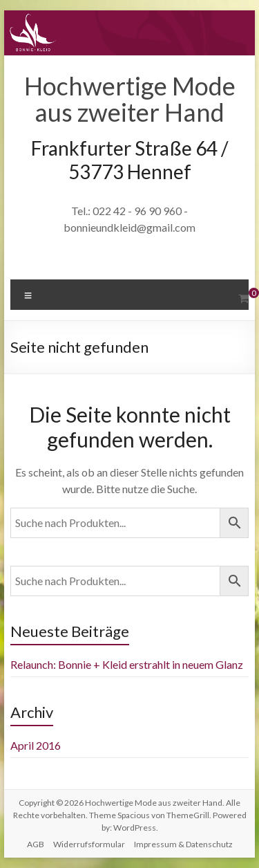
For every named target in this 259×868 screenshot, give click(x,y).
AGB (36, 844)
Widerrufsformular (89, 844)
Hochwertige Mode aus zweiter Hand (130, 99)
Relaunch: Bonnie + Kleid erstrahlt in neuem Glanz (127, 664)
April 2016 (36, 745)
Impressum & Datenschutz (183, 844)
